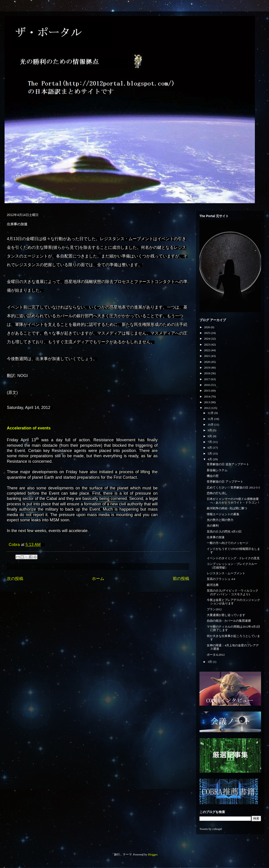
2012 (207, 408)
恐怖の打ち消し (217, 493)
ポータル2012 (216, 655)
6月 (210, 448)
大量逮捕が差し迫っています (226, 615)
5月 (210, 453)
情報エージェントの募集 (223, 514)
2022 (207, 350)
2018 (207, 373)
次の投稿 (15, 579)
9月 (210, 430)
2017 (207, 379)
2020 (207, 362)
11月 (211, 419)
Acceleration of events (29, 428)
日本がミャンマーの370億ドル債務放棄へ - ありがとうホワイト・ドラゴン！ (233, 501)
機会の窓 (213, 476)
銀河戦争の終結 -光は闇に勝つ (227, 508)
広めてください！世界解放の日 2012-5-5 (233, 487)
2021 (207, 356)
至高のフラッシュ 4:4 (221, 579)
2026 (207, 327)
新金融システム (217, 470)
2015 (207, 391)
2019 (207, 368)
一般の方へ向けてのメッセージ (228, 543)
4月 (210, 459)
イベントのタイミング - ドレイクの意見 (233, 558)
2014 (207, 396)
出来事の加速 (216, 537)
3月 (210, 662)
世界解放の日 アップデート (225, 482)
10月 (211, 425)
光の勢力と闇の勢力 (220, 520)
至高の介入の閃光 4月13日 (224, 531)
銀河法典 (213, 585)
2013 (207, 402)
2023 (207, 344)
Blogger (153, 854)
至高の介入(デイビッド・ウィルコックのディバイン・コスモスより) (232, 592)
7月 (210, 442)
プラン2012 (214, 609)
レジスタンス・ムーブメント (226, 573)
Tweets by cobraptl (211, 829)
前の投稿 (181, 579)
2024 (207, 339)
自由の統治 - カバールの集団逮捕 (229, 621)
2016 (207, 385)
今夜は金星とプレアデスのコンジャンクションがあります (233, 602)
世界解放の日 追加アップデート (228, 464)
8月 (210, 436)
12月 (211, 413)
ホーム (98, 579)
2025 (207, 333)
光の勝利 (213, 526)
